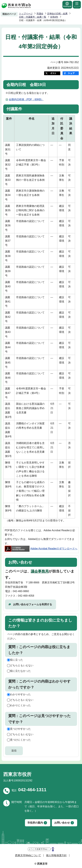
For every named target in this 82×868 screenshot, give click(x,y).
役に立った (17, 660)
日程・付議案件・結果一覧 (33, 17)
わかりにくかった (20, 705)
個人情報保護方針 (56, 855)
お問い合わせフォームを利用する (33, 604)
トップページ (26, 14)
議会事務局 (40, 571)
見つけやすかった (20, 729)
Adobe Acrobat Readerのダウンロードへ (41, 549)
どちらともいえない (22, 665)
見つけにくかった (20, 740)
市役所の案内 (35, 823)
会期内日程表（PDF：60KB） (26, 99)
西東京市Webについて (28, 855)
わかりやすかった (20, 694)
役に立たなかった (20, 671)
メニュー (77, 5)
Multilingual (67, 4)
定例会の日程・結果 (57, 14)
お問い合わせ (62, 823)
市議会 (40, 14)
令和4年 (54, 17)
